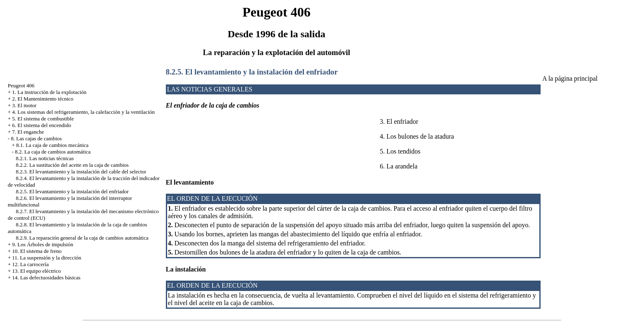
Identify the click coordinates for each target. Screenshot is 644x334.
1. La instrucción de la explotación (49, 92)
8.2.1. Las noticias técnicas (45, 158)
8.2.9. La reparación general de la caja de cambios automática (82, 238)
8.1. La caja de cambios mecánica (52, 145)
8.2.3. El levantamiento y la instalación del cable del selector (81, 172)
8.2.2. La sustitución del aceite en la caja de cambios (72, 165)
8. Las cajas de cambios (36, 138)
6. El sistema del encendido (42, 125)
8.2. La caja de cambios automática (53, 152)
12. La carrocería (30, 264)
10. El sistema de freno (37, 251)
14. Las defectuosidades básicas (46, 278)
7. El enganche (28, 132)
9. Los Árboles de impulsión (43, 244)
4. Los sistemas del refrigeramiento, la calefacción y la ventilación (83, 112)
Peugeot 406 (21, 85)
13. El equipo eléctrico (36, 271)
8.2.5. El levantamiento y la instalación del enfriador (72, 191)
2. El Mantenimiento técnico (43, 99)
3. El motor (24, 105)
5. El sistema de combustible (43, 119)
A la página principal (570, 78)
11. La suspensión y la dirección (47, 258)
